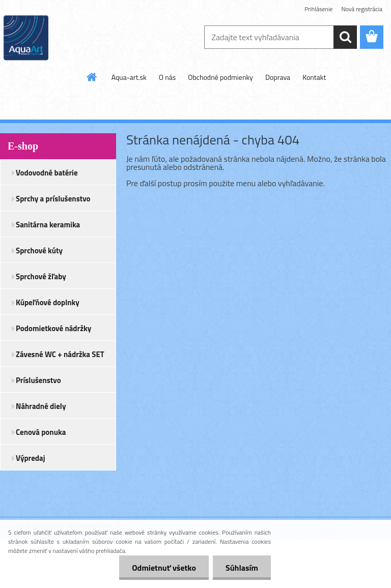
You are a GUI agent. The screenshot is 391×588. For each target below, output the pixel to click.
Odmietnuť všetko (164, 568)
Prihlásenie (318, 9)
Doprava (278, 77)
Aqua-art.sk (129, 77)
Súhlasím (242, 568)
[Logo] (70, 38)
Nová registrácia (362, 9)
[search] (345, 37)
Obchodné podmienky (220, 77)
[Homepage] (92, 77)
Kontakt (314, 77)
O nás (167, 77)
